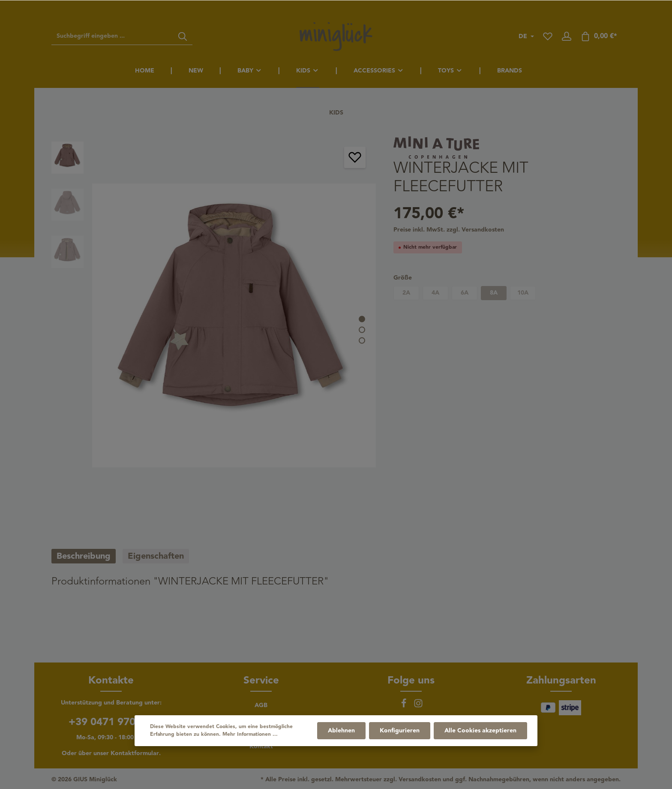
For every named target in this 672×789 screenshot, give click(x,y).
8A (494, 293)
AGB (261, 705)
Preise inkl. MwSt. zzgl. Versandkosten (449, 230)
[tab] (84, 556)
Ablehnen (341, 731)
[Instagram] (418, 706)
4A (435, 293)
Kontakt (261, 747)
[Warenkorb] (599, 36)
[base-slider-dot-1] (362, 319)
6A (465, 293)
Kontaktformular (135, 754)
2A (406, 293)
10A (523, 293)
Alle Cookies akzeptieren (480, 731)
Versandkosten (420, 780)
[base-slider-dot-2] (362, 330)
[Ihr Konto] (567, 36)
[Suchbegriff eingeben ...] (112, 36)
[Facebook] (405, 706)
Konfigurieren (400, 731)
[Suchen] (183, 36)
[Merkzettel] (548, 36)
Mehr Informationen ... (250, 735)
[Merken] (355, 157)
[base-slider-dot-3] (362, 340)
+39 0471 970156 (111, 722)
